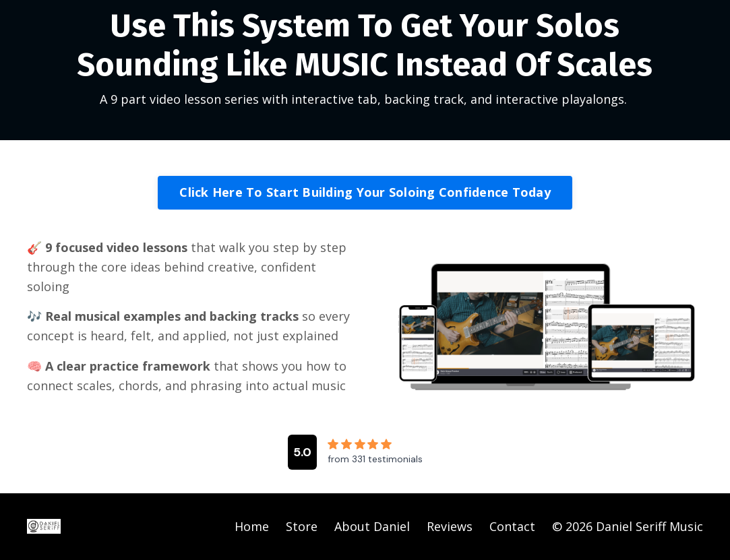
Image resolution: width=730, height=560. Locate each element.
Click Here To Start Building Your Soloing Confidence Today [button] (365, 192)
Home (252, 526)
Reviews (450, 526)
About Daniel (372, 526)
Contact (512, 526)
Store (302, 526)
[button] (365, 189)
